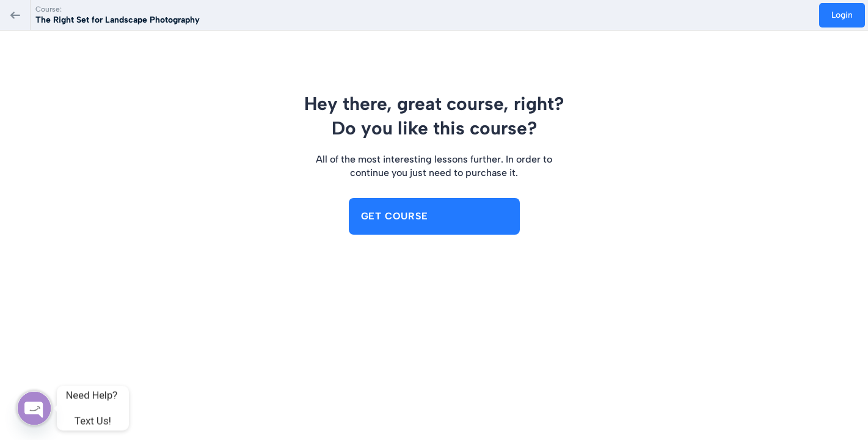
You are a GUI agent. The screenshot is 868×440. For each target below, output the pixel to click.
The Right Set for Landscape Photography (118, 20)
